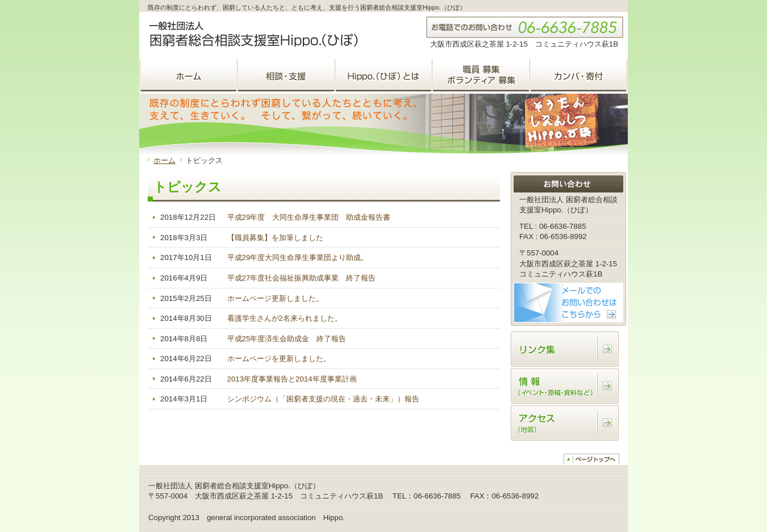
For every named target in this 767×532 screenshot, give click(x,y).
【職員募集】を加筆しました (275, 238)
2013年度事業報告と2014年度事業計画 (292, 379)
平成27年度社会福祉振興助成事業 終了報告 (302, 278)
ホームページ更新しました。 (275, 298)
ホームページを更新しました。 (279, 359)
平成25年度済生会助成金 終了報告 (287, 339)
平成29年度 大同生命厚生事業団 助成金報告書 (309, 217)
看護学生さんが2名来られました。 (285, 318)
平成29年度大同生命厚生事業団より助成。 (298, 257)
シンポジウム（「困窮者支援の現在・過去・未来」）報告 (323, 399)
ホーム (164, 160)
